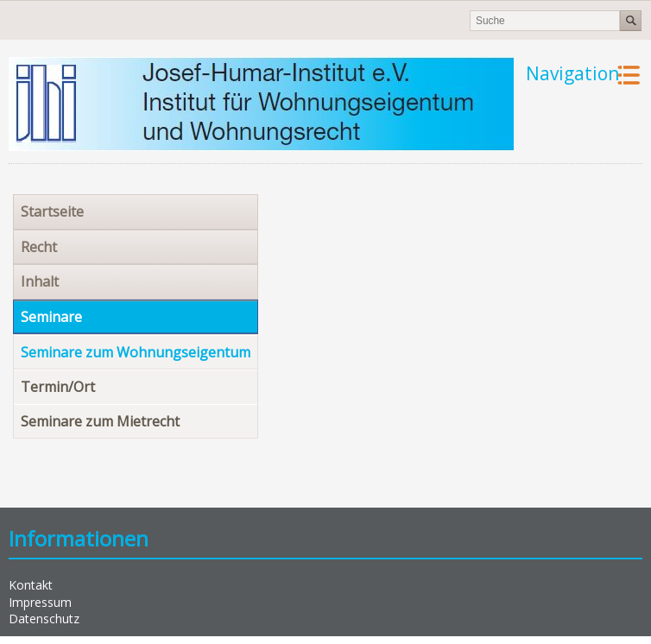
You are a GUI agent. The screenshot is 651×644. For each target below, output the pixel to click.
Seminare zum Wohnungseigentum (136, 352)
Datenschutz (44, 619)
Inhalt (40, 281)
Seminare (51, 317)
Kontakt (31, 585)
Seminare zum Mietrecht (100, 421)
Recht (39, 247)
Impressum (40, 602)
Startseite (52, 212)
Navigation (572, 73)
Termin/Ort (58, 387)
